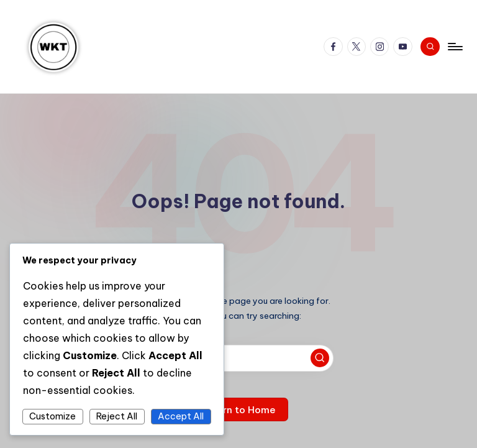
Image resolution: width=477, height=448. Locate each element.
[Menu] (454, 47)
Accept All (181, 416)
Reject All (117, 416)
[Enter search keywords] (238, 358)
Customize (52, 416)
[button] (320, 358)
